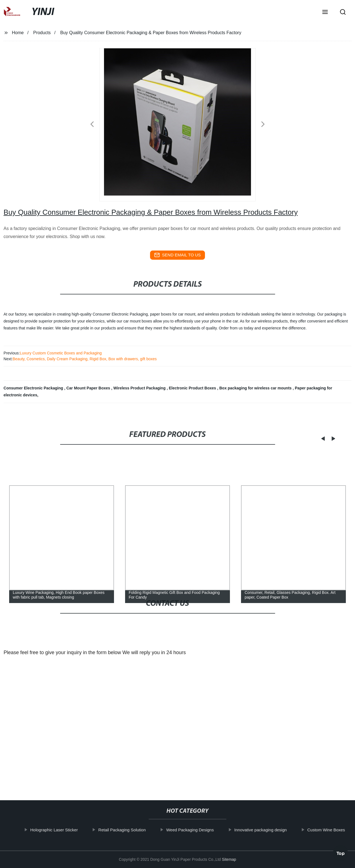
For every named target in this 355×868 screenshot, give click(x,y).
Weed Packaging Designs (196, 830)
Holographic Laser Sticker (60, 830)
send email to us (177, 255)
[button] (325, 12)
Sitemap (229, 859)
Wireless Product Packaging (140, 388)
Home (18, 33)
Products (42, 33)
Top (341, 851)
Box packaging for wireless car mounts (256, 388)
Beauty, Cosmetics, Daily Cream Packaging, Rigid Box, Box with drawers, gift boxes (85, 359)
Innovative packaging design (266, 830)
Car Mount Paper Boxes (89, 388)
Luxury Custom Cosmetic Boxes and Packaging (61, 353)
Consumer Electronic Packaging (34, 388)
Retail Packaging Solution (127, 830)
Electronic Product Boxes (193, 388)
